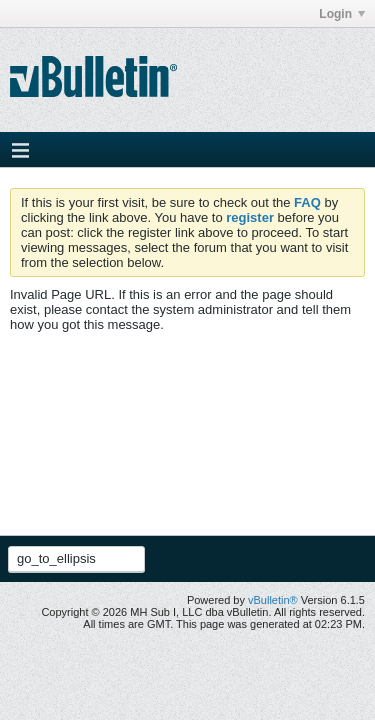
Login (342, 14)
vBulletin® (273, 600)
